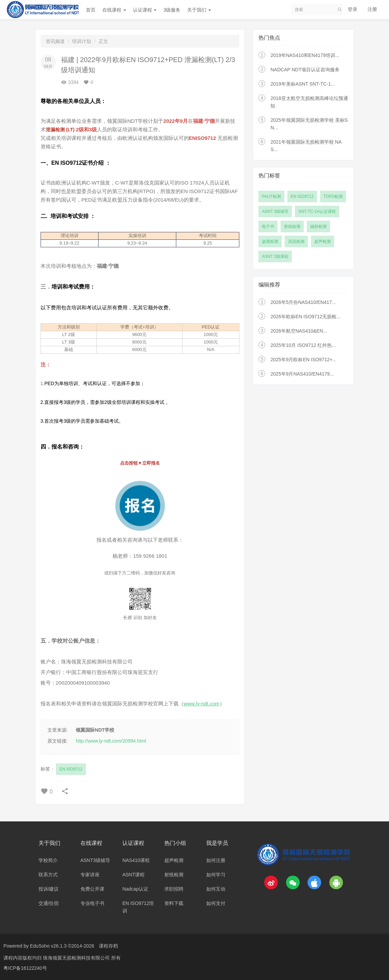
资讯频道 (55, 41)
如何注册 (216, 860)
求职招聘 (174, 889)
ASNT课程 (133, 875)
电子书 (268, 226)
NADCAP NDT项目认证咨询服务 (305, 70)
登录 (353, 9)
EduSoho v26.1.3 (48, 946)
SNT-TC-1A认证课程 (317, 211)
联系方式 (48, 875)
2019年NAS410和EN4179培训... (305, 55)
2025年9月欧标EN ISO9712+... (303, 360)
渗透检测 (270, 242)
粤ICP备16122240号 (25, 968)
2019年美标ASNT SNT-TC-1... (303, 84)
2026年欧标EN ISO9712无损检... (305, 317)
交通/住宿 (49, 903)
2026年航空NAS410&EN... (299, 331)
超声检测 (323, 242)
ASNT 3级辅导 (275, 211)
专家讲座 (90, 875)
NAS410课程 (136, 860)
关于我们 (199, 10)
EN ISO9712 (71, 769)
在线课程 (114, 10)
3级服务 (172, 10)
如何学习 (216, 875)
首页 (91, 10)
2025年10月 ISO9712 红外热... (303, 345)
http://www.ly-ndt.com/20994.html (111, 741)
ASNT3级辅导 (95, 860)
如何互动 (216, 889)
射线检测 (292, 226)
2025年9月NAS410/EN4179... (302, 374)
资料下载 (174, 903)
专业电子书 (92, 903)
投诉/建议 (49, 889)
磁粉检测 (318, 226)
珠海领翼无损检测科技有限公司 (77, 958)
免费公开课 (92, 889)
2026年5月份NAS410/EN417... (303, 302)
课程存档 (108, 946)
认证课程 (145, 10)
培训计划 (81, 41)
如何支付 (216, 903)
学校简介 (48, 860)
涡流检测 (296, 242)
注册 (372, 9)
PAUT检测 (271, 196)
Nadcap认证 (135, 889)
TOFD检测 (333, 196)
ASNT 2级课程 (275, 257)
